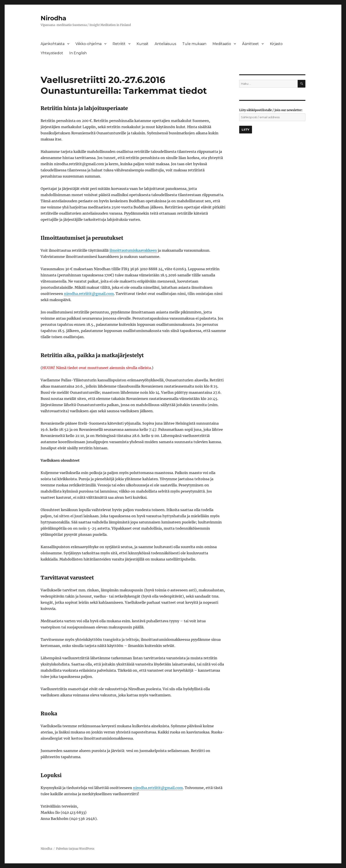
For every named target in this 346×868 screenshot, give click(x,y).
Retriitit (119, 44)
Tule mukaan (194, 44)
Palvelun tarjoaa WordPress (75, 849)
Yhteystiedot (52, 53)
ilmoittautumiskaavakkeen (133, 250)
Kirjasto (276, 44)
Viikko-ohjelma (88, 44)
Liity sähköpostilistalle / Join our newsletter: (271, 110)
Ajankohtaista (53, 44)
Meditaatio (222, 44)
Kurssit (143, 44)
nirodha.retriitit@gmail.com (89, 294)
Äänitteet (250, 44)
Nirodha (53, 18)
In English (78, 53)
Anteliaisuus (165, 44)
